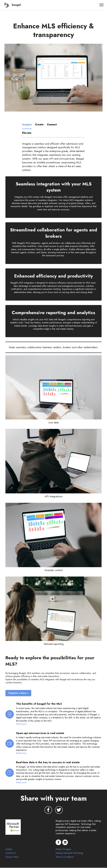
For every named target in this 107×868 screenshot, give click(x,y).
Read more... (22, 724)
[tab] (27, 125)
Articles (9, 850)
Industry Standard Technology (69, 853)
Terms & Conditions (65, 857)
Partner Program (63, 850)
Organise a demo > (18, 693)
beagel (16, 5)
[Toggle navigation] (101, 5)
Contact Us (11, 853)
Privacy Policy (12, 857)
